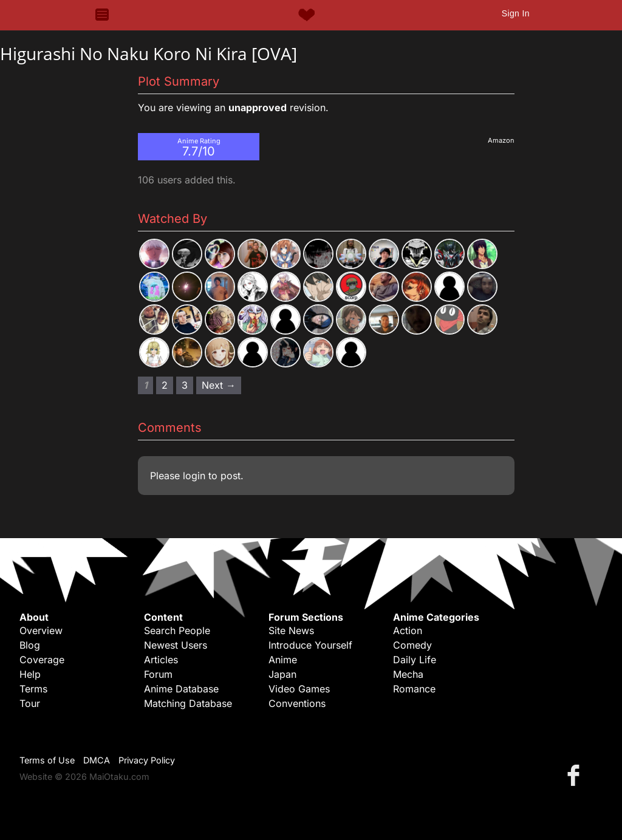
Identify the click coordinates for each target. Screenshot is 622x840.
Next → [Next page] (219, 385)
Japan (282, 674)
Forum (158, 674)
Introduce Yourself (310, 645)
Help (30, 674)
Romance (414, 689)
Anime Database (181, 689)
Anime (283, 660)
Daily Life (415, 660)
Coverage (42, 660)
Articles (161, 660)
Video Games (299, 689)
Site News (291, 630)
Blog (30, 645)
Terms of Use (47, 760)
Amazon (501, 140)
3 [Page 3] (185, 385)
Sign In (516, 13)
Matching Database (188, 703)
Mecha (408, 674)
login (194, 476)
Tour (30, 703)
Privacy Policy (147, 760)
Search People (177, 630)
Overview (41, 630)
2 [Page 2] (165, 385)
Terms (33, 689)
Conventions (297, 703)
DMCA (97, 760)
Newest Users (176, 645)
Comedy (412, 645)
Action (408, 630)
